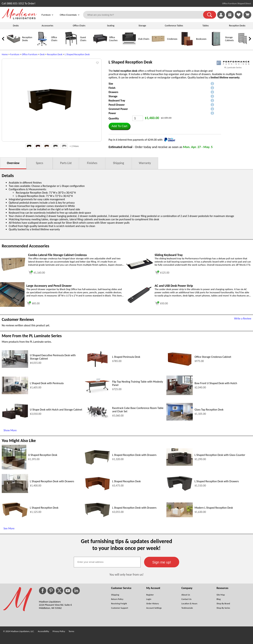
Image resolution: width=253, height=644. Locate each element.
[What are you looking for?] (145, 15)
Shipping (119, 163)
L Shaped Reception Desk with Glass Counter (220, 455)
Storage (142, 26)
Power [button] (112, 113)
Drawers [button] (113, 92)
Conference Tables (174, 26)
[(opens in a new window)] (233, 63)
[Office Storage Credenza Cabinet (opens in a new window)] (180, 366)
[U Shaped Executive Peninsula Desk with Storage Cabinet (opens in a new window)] (15, 367)
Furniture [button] (47, 15)
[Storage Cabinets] (216, 45)
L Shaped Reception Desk (77, 54)
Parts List (66, 163)
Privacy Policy (59, 631)
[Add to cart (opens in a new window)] (37, 272)
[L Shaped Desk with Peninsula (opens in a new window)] (15, 393)
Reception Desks (237, 26)
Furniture (15, 54)
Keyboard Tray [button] (117, 100)
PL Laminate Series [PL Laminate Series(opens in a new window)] (233, 67)
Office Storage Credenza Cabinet (213, 357)
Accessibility (43, 631)
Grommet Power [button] (118, 109)
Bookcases (201, 39)
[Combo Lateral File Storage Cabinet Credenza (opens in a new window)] (13, 270)
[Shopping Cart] (247, 15)
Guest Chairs (83, 39)
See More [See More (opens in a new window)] (9, 528)
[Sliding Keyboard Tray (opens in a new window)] (140, 268)
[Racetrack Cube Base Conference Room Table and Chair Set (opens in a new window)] (97, 420)
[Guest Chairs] (71, 45)
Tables (205, 26)
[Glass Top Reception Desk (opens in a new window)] (180, 420)
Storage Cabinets (229, 39)
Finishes (92, 163)
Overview (13, 163)
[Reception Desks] (13, 45)
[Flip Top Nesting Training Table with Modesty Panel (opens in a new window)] (97, 393)
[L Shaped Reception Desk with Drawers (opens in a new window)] (97, 464)
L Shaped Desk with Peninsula (47, 383)
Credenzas (172, 39)
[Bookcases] (187, 45)
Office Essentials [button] (70, 15)
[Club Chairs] (129, 45)
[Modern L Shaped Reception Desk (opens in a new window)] (180, 516)
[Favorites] (239, 18)
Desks (16, 26)
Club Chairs (144, 39)
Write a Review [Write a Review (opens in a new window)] (243, 318)
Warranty (145, 163)
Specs (39, 163)
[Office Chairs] (42, 45)
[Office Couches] (100, 45)
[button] (210, 15)
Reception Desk (55, 54)
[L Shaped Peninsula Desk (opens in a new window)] (97, 367)
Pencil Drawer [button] (117, 105)
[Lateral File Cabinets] (245, 45)
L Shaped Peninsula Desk (126, 357)
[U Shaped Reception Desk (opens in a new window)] (14, 468)
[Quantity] (138, 118)
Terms (71, 631)
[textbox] (107, 562)
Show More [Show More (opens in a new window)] (10, 430)
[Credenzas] (158, 45)
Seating (111, 26)
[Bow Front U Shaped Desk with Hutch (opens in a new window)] (180, 394)
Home (5, 54)
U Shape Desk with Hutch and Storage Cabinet (56, 410)
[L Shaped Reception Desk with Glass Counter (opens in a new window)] (180, 465)
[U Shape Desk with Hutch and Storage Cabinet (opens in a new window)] (15, 419)
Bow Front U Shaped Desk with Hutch (216, 383)
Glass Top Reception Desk (209, 410)
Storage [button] (113, 96)
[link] (247, 15)
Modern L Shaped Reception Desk (214, 508)
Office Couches (113, 39)
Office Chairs (79, 26)
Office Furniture (30, 54)
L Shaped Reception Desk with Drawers (134, 455)
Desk (42, 54)
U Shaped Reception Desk (43, 455)
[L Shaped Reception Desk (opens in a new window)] (97, 490)
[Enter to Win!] (230, 18)
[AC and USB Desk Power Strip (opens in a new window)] (140, 302)
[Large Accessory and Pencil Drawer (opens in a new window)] (12, 306)
